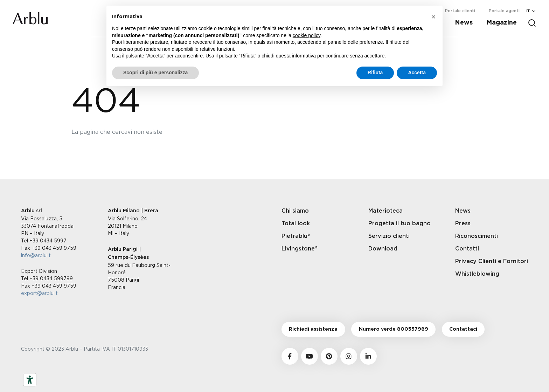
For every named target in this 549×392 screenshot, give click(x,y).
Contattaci (463, 329)
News (464, 23)
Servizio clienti (389, 236)
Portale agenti (504, 11)
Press (463, 223)
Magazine (502, 23)
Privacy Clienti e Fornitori (492, 261)
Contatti (467, 249)
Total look (296, 223)
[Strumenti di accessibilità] (30, 380)
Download (383, 249)
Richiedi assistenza (313, 329)
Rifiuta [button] (375, 73)
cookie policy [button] (307, 35)
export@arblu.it (39, 293)
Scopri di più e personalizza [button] (155, 73)
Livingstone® (300, 249)
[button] (433, 17)
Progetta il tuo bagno (399, 223)
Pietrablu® (296, 236)
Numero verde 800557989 (394, 329)
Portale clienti (460, 11)
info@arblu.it (36, 255)
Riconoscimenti (477, 236)
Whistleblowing (477, 274)
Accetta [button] (417, 73)
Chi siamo (295, 211)
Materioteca (385, 211)
